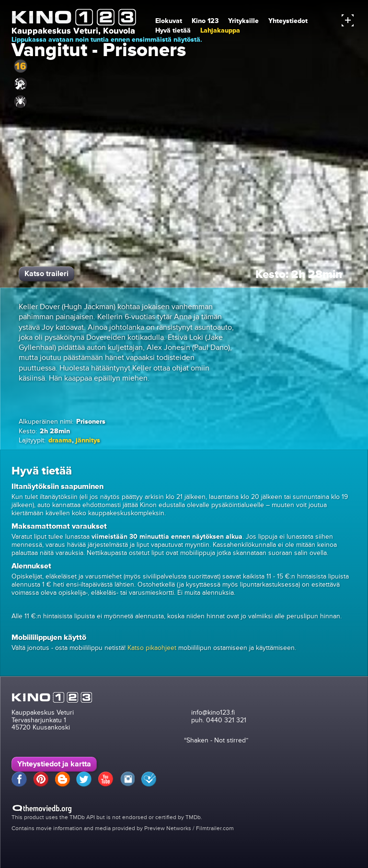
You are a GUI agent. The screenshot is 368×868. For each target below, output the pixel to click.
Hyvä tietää (173, 30)
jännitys (88, 440)
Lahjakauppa (220, 30)
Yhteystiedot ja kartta (54, 764)
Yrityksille (243, 21)
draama (60, 440)
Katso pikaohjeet (152, 648)
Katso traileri (46, 274)
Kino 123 (205, 21)
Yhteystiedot (288, 21)
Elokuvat (169, 21)
